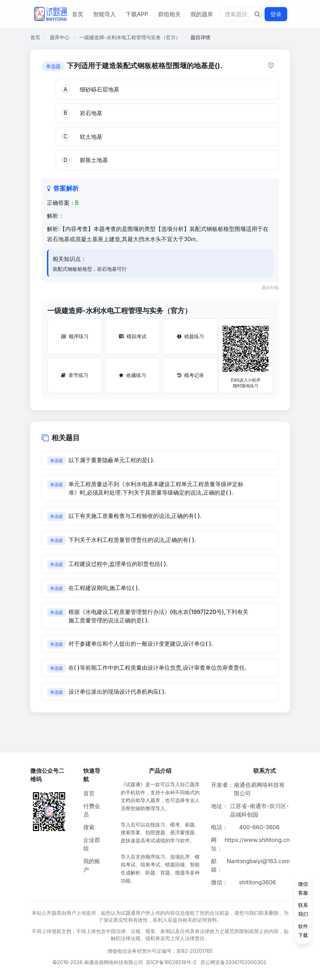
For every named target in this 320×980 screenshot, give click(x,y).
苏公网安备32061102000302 (233, 962)
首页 (78, 14)
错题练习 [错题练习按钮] (191, 336)
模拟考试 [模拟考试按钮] (133, 336)
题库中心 (60, 37)
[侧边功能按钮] (303, 909)
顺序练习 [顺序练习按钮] (75, 336)
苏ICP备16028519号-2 (171, 962)
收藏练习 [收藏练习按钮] (132, 375)
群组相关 (169, 14)
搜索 (89, 827)
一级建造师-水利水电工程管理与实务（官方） (130, 37)
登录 (276, 14)
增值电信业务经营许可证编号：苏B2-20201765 (160, 951)
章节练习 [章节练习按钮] (75, 375)
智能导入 (104, 14)
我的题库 (202, 14)
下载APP (137, 14)
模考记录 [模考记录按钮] (191, 375)
